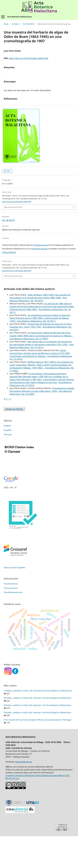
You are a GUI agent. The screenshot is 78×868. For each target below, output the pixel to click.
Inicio (6, 24)
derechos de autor (40, 281)
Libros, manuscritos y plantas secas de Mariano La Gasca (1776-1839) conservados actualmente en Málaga (40, 386)
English (7, 458)
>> (10, 431)
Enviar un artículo (14, 441)
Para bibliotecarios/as (13, 625)
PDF (8, 203)
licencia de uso (42, 277)
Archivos (16, 24)
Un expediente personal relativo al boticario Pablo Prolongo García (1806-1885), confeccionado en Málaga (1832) (40, 350)
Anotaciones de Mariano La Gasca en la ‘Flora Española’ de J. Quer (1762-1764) (41, 358)
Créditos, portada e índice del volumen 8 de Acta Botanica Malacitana (38, 723)
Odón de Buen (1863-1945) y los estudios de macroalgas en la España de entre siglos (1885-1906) (40, 329)
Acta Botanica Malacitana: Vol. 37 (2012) (42, 378)
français (8, 467)
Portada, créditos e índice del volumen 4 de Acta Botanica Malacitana (37, 745)
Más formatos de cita (13, 239)
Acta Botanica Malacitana (20, 17)
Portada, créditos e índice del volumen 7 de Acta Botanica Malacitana (37, 737)
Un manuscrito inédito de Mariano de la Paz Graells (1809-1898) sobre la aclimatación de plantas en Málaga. (41, 366)
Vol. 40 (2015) (28, 24)
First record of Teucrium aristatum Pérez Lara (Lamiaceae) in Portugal (38, 752)
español (8, 462)
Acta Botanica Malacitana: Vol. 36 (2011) (36, 353)
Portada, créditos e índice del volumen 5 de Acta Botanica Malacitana (37, 730)
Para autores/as (11, 620)
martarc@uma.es (24, 794)
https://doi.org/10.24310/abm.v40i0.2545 (28, 58)
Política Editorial (9, 285)
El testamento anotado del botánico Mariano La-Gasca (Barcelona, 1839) (42, 422)
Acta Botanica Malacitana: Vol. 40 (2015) (38, 331)
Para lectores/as (11, 616)
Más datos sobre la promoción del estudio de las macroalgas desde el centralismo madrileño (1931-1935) (41, 375)
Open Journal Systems (15, 600)
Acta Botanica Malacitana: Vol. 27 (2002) (29, 371)
